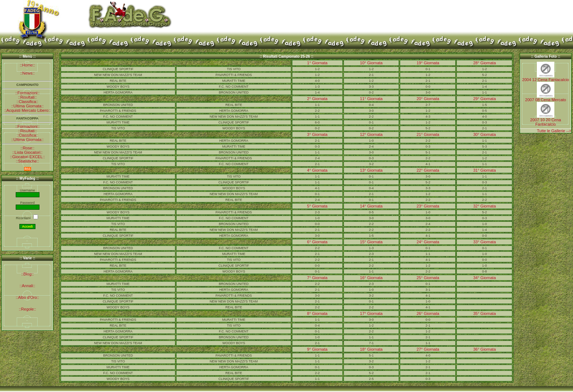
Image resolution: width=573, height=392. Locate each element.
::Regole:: (27, 309)
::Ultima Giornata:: (28, 106)
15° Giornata (371, 242)
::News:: (27, 73)
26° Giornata (428, 313)
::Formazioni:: (28, 93)
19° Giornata (428, 63)
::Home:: (27, 65)
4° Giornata (317, 170)
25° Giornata (428, 278)
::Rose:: (27, 148)
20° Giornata (428, 99)
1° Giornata (317, 63)
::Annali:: (28, 286)
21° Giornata (428, 134)
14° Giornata (371, 206)
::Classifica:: (27, 102)
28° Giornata (485, 63)
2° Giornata (317, 99)
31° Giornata (485, 170)
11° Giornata (371, 99)
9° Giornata (317, 349)
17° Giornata (371, 313)
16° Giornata (371, 278)
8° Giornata (317, 313)
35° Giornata (485, 313)
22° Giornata (428, 170)
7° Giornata (317, 278)
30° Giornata (485, 134)
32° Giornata (485, 206)
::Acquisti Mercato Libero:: (27, 110)
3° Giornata (317, 134)
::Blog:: (27, 274)
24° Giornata (428, 242)
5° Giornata (317, 206)
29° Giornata (485, 99)
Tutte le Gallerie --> (554, 131)
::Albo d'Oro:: (27, 297)
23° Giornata (428, 206)
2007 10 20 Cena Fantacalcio (546, 122)
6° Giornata (317, 242)
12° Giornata (371, 134)
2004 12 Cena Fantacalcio (546, 80)
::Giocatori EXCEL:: (27, 157)
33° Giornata (485, 242)
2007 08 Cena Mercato (546, 100)
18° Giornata (371, 349)
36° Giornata (485, 349)
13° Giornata (371, 170)
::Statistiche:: (28, 161)
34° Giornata (485, 278)
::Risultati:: (27, 97)
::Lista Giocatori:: (28, 152)
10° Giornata (371, 63)
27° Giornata (428, 349)
